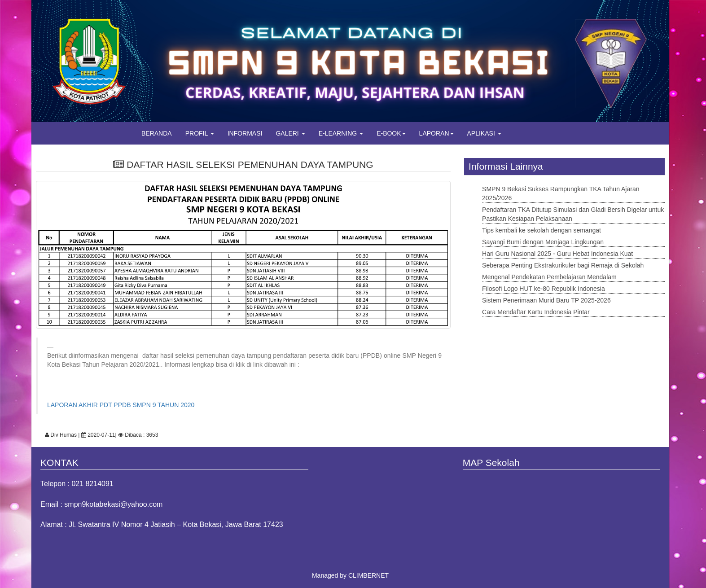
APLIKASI (484, 133)
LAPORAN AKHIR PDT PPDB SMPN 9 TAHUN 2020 (121, 405)
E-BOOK (391, 133)
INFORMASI (245, 133)
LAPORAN (436, 133)
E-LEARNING (341, 133)
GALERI (290, 133)
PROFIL (200, 133)
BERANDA (157, 133)
